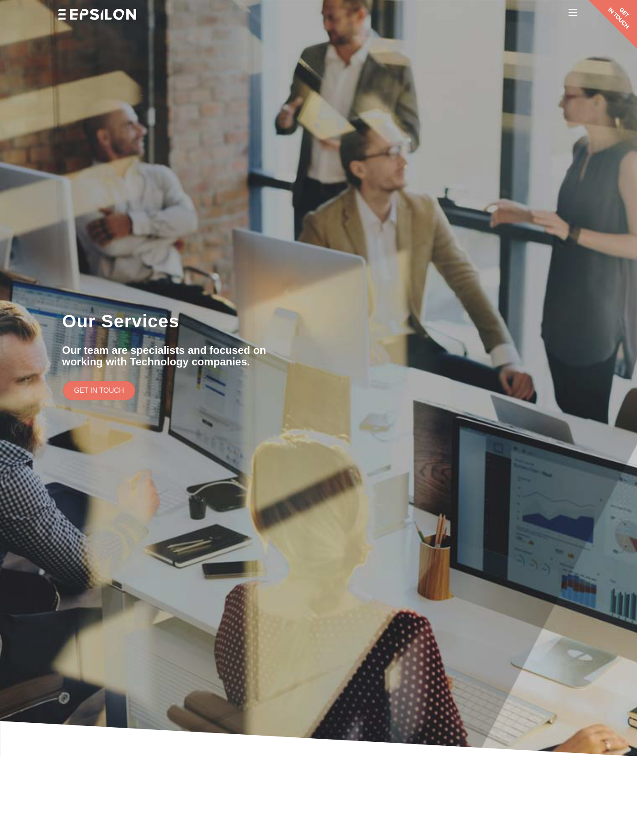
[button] (102, 391)
